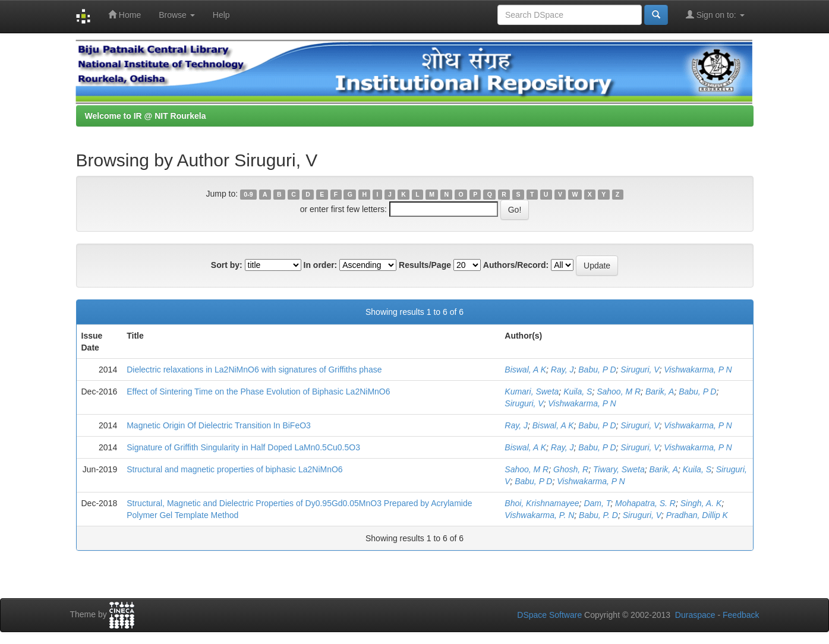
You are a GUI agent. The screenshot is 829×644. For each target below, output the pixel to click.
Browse (177, 15)
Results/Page (425, 265)
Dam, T (597, 503)
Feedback (741, 615)
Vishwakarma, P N (698, 370)
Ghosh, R (571, 469)
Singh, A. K (701, 503)
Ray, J (562, 370)
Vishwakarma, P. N (539, 515)
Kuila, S (578, 392)
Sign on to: (715, 15)
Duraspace (695, 615)
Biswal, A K (525, 370)
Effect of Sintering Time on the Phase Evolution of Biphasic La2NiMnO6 (258, 392)
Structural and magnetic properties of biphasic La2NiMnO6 (234, 469)
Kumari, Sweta (532, 392)
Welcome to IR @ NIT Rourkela (146, 116)
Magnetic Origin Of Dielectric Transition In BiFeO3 (219, 425)
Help (221, 15)
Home (124, 15)
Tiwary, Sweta (619, 469)
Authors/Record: (516, 265)
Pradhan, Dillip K (697, 515)
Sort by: (227, 265)
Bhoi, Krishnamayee (542, 503)
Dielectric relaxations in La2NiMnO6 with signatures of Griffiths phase (254, 370)
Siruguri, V (640, 370)
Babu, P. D (598, 515)
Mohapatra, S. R (645, 503)
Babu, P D (597, 370)
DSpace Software (549, 615)
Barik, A (660, 392)
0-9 (248, 194)
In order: (321, 265)
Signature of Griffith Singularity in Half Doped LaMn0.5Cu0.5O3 (243, 447)
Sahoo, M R (619, 392)
